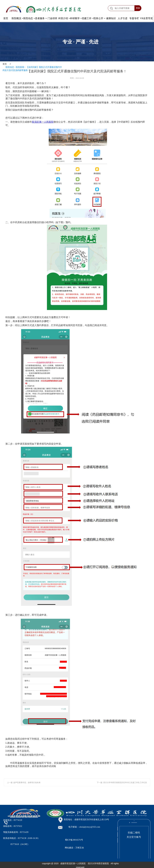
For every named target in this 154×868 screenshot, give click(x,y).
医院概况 (17, 18)
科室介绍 (64, 18)
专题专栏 (134, 18)
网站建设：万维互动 (74, 848)
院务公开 (99, 18)
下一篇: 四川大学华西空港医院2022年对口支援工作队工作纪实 (122, 783)
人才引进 (123, 18)
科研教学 (76, 18)
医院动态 (29, 18)
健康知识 (111, 18)
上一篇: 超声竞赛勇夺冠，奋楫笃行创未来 (24, 783)
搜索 (138, 8)
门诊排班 (52, 18)
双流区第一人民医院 (43, 122)
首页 (6, 18)
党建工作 (88, 18)
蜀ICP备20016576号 (74, 840)
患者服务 (41, 18)
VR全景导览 (146, 18)
